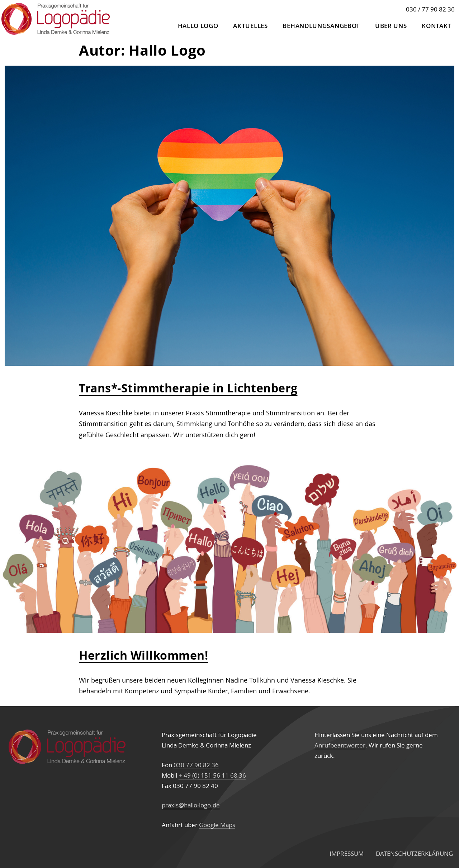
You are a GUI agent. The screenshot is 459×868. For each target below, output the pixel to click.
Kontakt (437, 26)
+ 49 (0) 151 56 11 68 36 (212, 775)
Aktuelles (250, 26)
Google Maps (217, 825)
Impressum (347, 853)
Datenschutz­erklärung (414, 853)
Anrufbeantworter (340, 745)
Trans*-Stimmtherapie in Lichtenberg (188, 388)
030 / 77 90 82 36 (430, 9)
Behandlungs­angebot (321, 26)
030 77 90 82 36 (196, 765)
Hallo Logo (198, 26)
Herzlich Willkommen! (143, 655)
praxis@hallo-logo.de (191, 805)
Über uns (391, 26)
